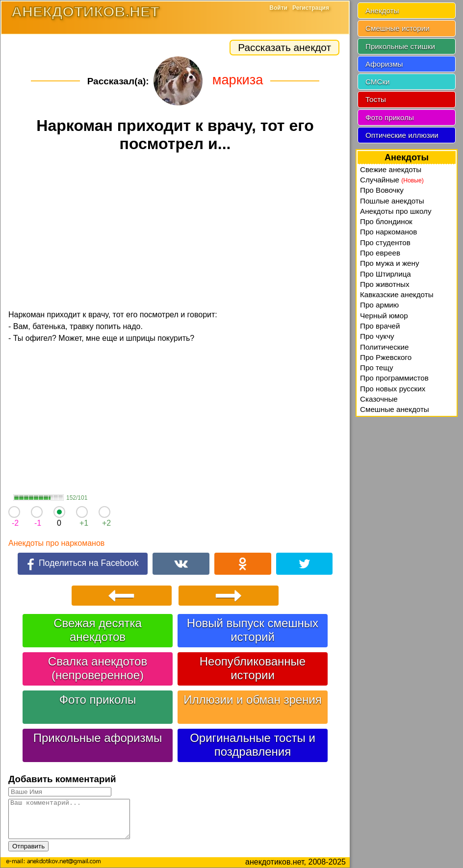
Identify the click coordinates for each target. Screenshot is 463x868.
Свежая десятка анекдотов (98, 630)
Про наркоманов (388, 232)
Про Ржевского (386, 357)
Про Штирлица (386, 274)
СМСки (378, 82)
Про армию (379, 305)
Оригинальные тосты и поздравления (253, 745)
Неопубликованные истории (253, 668)
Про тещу (377, 368)
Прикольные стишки (400, 46)
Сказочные (379, 399)
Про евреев (380, 253)
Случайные (392, 180)
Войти (278, 8)
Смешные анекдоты (395, 409)
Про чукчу (377, 336)
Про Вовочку (382, 190)
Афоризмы (384, 64)
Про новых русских (393, 389)
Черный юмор (384, 316)
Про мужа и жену (390, 263)
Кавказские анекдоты (397, 294)
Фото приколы (98, 700)
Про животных (385, 284)
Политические (384, 347)
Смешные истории (398, 28)
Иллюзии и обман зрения (253, 700)
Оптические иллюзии (402, 135)
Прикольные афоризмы (98, 738)
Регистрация (311, 8)
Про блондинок (386, 221)
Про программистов (394, 378)
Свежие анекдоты (391, 169)
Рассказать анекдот (284, 47)
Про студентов (385, 243)
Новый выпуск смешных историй (253, 630)
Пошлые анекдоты (392, 201)
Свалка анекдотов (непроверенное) (98, 668)
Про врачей (380, 326)
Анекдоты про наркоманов (56, 543)
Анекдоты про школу (396, 211)
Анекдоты (382, 11)
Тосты (376, 99)
